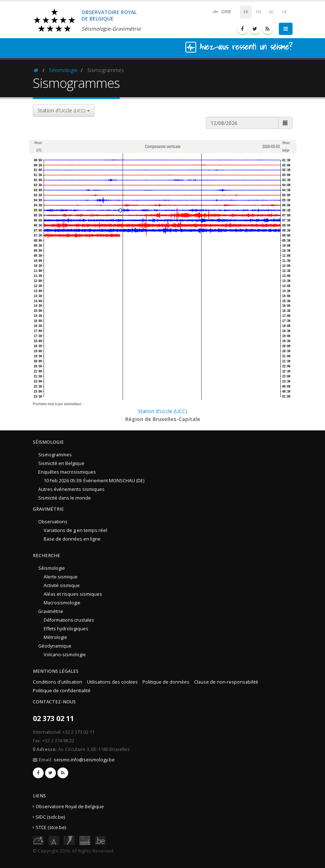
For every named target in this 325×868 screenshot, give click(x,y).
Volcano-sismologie (65, 655)
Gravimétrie (51, 611)
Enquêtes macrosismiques (67, 472)
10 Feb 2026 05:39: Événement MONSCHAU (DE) (94, 481)
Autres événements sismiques (71, 489)
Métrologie (55, 637)
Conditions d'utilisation (58, 682)
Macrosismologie (62, 603)
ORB (221, 11)
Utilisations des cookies (112, 682)
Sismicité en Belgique (61, 463)
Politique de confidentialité (62, 691)
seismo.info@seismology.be (84, 760)
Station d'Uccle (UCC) (162, 411)
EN (259, 12)
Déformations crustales (69, 620)
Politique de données (166, 682)
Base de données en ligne (72, 539)
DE (285, 12)
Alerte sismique (61, 577)
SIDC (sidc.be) (50, 817)
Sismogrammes (55, 455)
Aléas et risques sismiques (73, 594)
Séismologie (63, 70)
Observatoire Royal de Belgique (70, 807)
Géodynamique (55, 646)
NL (272, 12)
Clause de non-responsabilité (226, 682)
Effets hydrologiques (66, 629)
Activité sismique (62, 585)
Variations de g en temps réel (75, 530)
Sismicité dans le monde (65, 498)
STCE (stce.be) (51, 827)
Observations (53, 522)
